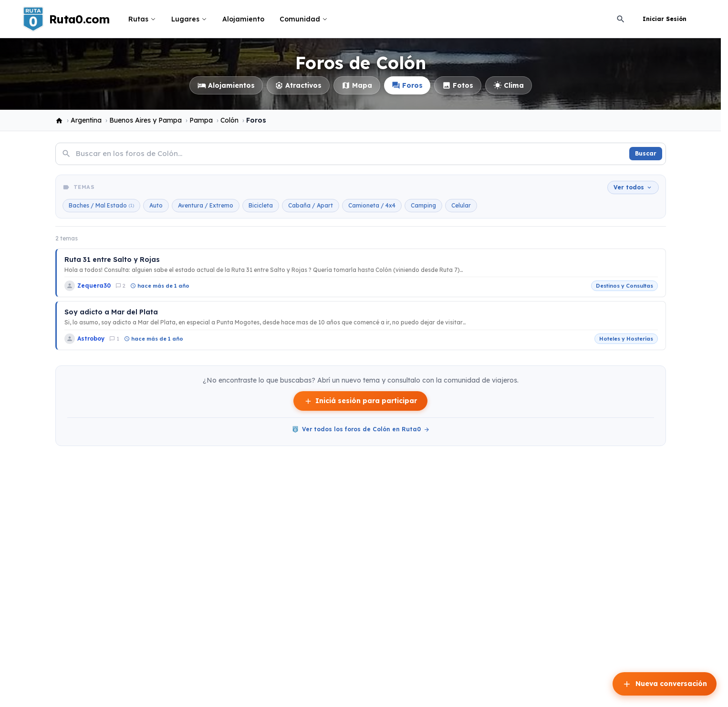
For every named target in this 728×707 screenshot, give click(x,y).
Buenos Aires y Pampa (146, 120)
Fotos (458, 85)
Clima (509, 85)
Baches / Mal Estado (101, 206)
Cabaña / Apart (311, 205)
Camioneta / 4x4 (372, 205)
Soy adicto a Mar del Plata (111, 312)
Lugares (189, 19)
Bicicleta (261, 205)
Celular (461, 205)
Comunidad (304, 19)
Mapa (357, 85)
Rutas (142, 19)
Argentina (86, 120)
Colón (229, 120)
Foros (407, 85)
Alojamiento (243, 19)
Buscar (646, 153)
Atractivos (298, 85)
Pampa (201, 120)
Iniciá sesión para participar (360, 401)
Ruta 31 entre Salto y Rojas (112, 260)
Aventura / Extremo (206, 205)
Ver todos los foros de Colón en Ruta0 (361, 429)
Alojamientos (226, 85)
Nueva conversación (665, 684)
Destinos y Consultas (624, 286)
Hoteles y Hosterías (626, 339)
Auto (156, 205)
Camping (423, 205)
